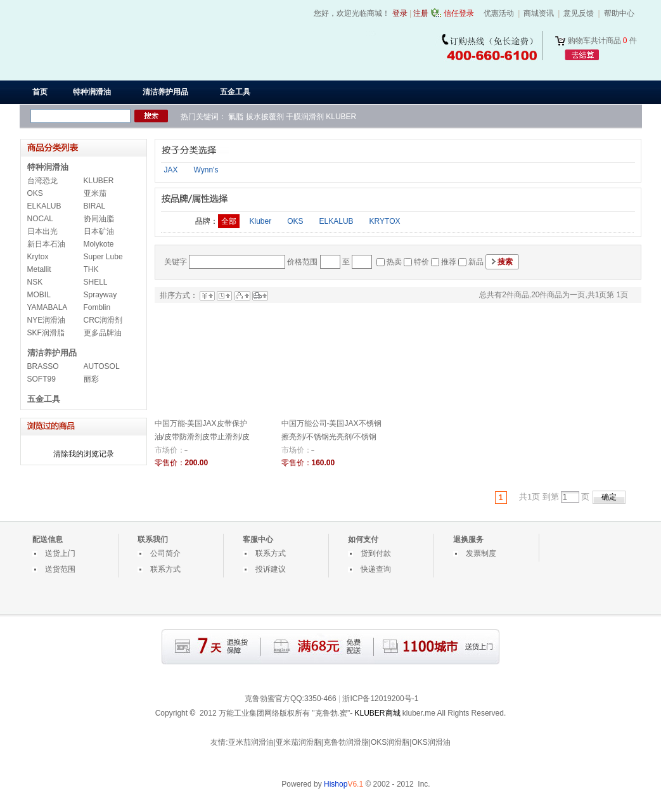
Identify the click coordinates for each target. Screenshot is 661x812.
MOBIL (39, 295)
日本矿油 (99, 231)
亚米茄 (95, 193)
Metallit (39, 269)
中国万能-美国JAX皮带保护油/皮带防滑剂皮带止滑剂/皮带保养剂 (202, 437)
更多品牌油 (103, 333)
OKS (35, 193)
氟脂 (236, 117)
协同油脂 (99, 219)
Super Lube (103, 257)
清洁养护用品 (52, 353)
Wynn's (206, 170)
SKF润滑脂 (46, 333)
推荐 (449, 262)
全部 (229, 221)
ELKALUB (44, 206)
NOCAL (40, 219)
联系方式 (165, 569)
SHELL (96, 282)
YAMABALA (48, 307)
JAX (171, 170)
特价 (421, 262)
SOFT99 (42, 379)
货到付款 (376, 553)
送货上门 (60, 553)
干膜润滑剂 (305, 117)
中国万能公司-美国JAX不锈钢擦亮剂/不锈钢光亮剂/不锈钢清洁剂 (331, 437)
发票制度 (481, 553)
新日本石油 (46, 244)
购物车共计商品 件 (602, 41)
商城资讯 (539, 13)
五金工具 (44, 399)
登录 (400, 13)
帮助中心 (619, 13)
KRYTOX (385, 221)
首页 (40, 92)
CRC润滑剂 (103, 320)
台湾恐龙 (42, 181)
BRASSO (43, 366)
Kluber (261, 221)
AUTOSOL (102, 366)
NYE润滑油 (47, 320)
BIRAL (95, 206)
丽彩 (91, 379)
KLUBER (341, 117)
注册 (421, 13)
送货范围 (60, 569)
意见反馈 (579, 13)
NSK (35, 282)
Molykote (99, 244)
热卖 (394, 262)
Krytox (38, 257)
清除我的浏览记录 (84, 454)
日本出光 (42, 231)
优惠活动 (499, 13)
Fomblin (97, 307)
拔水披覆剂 (265, 117)
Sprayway (100, 295)
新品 (476, 262)
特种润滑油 (48, 167)
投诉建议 (271, 569)
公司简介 (165, 553)
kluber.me (419, 713)
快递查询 (376, 569)
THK (91, 269)
